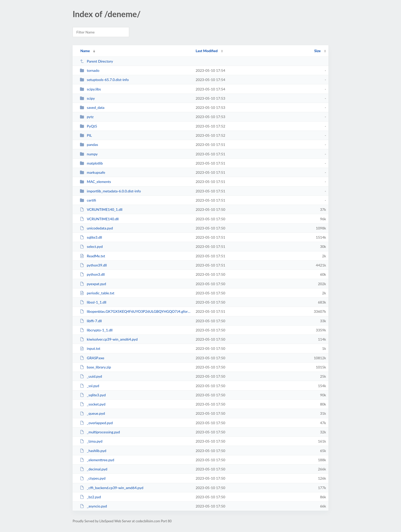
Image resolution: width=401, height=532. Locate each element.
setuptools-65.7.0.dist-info (104, 80)
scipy (87, 98)
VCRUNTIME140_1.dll (101, 209)
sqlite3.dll (91, 237)
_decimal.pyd (93, 469)
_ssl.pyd (89, 386)
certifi (88, 200)
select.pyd (91, 246)
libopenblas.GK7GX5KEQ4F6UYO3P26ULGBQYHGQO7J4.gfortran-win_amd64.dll (135, 311)
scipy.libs (90, 89)
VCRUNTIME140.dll (99, 219)
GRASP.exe (92, 358)
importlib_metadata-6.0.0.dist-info (110, 191)
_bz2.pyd (90, 497)
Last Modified (207, 51)
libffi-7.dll (91, 321)
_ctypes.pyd (93, 478)
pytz (87, 117)
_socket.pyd (93, 404)
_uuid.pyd (91, 376)
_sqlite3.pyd (93, 395)
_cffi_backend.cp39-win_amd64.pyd (112, 488)
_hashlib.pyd (93, 451)
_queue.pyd (92, 413)
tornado (90, 70)
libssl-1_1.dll (93, 302)
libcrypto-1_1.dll (96, 330)
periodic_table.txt (97, 293)
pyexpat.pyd (93, 284)
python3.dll (92, 274)
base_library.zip (95, 367)
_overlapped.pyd (96, 423)
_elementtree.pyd (97, 460)
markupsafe (92, 172)
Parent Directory (96, 61)
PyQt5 (88, 126)
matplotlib (91, 163)
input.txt (90, 348)
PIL (86, 135)
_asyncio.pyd (93, 506)
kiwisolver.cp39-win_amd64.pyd (109, 339)
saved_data (92, 107)
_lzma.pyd (91, 441)
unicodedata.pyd (96, 228)
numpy (89, 154)
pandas (89, 144)
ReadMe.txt (92, 256)
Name (85, 51)
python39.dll (93, 265)
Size (318, 51)
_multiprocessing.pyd (100, 432)
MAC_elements (95, 182)
